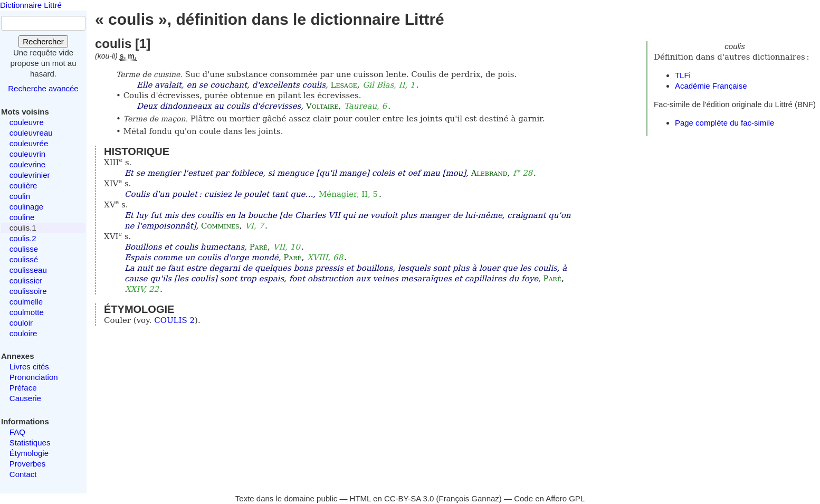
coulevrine (27, 164)
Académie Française (711, 86)
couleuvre (27, 122)
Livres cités (29, 367)
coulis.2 (23, 238)
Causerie (25, 398)
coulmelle (26, 302)
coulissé (24, 259)
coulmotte (27, 312)
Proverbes (27, 464)
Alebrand (489, 173)
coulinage (26, 207)
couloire (23, 333)
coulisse (24, 249)
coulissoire (28, 291)
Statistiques (30, 443)
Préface (23, 388)
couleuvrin (27, 154)
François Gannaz (469, 498)
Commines (220, 226)
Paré (259, 247)
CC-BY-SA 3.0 (409, 498)
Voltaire (322, 106)
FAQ (17, 432)
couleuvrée (29, 143)
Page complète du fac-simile (724, 123)
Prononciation (34, 377)
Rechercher (43, 41)
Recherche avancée (43, 88)
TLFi (683, 75)
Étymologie (29, 453)
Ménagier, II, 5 (348, 194)
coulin (20, 196)
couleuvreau (31, 133)
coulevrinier (30, 175)
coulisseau (28, 270)
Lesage (344, 85)
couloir (21, 323)
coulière (23, 186)
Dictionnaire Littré (31, 5)
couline (22, 217)
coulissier (26, 280)
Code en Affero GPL (549, 498)
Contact (23, 474)
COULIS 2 (174, 320)
